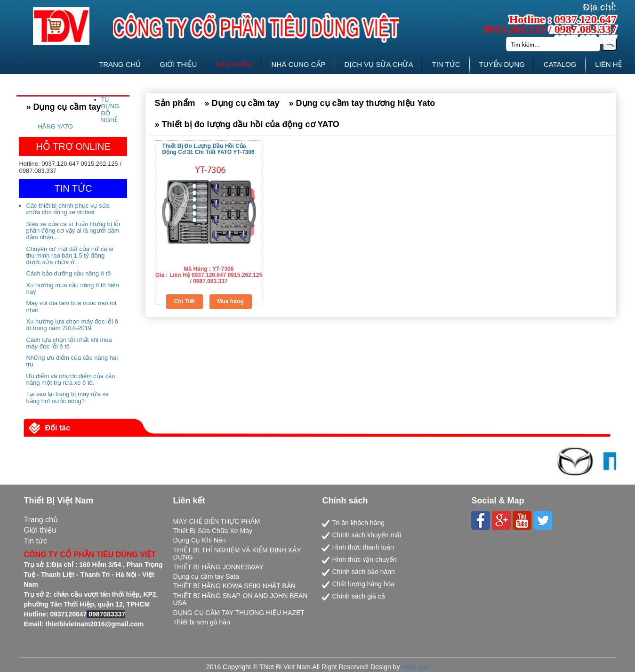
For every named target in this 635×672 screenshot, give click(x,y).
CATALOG (560, 64)
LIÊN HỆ (608, 64)
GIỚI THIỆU (178, 64)
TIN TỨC (446, 64)
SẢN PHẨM (234, 64)
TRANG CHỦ (120, 64)
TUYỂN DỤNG (502, 64)
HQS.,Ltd (415, 667)
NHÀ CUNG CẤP (299, 64)
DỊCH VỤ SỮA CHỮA (379, 64)
